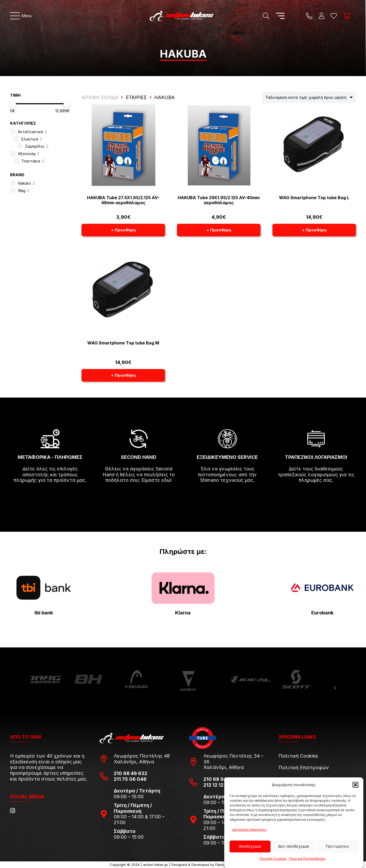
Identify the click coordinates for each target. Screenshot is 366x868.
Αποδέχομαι (250, 846)
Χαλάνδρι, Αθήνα (134, 762)
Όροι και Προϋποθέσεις (307, 859)
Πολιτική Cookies (273, 859)
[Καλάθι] (347, 16)
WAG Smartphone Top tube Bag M (123, 343)
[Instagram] (13, 811)
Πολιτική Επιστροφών (304, 767)
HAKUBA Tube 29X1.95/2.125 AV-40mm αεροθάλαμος (219, 200)
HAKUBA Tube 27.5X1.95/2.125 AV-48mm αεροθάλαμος (123, 200)
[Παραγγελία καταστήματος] (309, 97)
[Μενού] (21, 16)
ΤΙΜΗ (15, 95)
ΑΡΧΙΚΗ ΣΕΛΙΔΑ (100, 97)
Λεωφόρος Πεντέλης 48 (142, 756)
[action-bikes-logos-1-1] (182, 16)
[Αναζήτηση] (266, 16)
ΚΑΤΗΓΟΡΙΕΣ (23, 123)
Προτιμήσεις (338, 846)
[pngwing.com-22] (183, 588)
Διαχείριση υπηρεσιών (249, 830)
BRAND (17, 175)
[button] (355, 785)
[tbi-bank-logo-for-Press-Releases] (44, 588)
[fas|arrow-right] (50, 496)
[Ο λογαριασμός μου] (321, 16)
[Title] (309, 16)
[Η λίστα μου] (334, 16)
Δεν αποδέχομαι (294, 846)
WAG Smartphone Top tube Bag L (314, 198)
